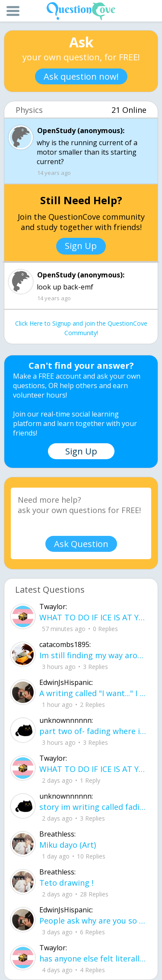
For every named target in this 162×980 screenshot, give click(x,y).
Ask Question (81, 544)
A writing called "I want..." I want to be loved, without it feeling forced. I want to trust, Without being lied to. (93, 693)
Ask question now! (81, 76)
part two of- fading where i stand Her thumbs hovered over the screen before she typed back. (93, 731)
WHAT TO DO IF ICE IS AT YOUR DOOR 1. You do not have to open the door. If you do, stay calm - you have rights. (93, 617)
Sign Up (81, 246)
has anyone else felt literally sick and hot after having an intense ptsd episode (93, 958)
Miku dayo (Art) (68, 845)
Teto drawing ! (66, 883)
